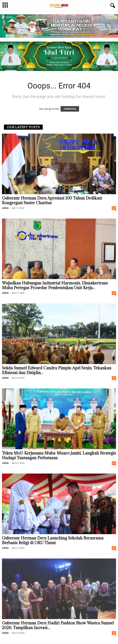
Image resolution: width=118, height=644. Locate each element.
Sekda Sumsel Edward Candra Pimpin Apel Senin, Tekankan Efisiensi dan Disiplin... (57, 370)
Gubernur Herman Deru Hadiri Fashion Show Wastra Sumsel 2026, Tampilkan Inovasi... (58, 625)
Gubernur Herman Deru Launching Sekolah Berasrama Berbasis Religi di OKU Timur (53, 540)
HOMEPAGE (70, 109)
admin (5, 208)
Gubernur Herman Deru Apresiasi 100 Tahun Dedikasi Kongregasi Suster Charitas (52, 200)
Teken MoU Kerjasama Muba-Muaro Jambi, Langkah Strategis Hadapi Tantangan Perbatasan (59, 455)
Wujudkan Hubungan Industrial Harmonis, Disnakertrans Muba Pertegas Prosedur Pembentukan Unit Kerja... (55, 285)
